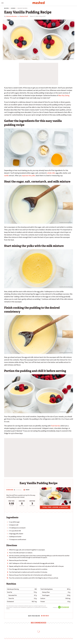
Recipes (6, 8)
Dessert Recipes (22, 8)
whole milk (51, 173)
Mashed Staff (24, 16)
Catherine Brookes (11, 16)
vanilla (6, 176)
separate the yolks (28, 176)
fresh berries (56, 426)
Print (27, 490)
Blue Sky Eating (64, 95)
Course (13, 8)
